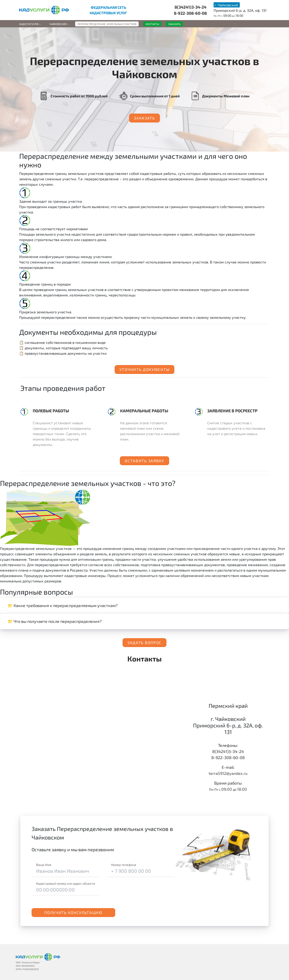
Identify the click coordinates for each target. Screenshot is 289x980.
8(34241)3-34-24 (190, 7)
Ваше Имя (44, 865)
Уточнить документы (145, 369)
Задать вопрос (144, 642)
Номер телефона (124, 865)
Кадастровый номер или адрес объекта (66, 883)
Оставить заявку (144, 461)
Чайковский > (59, 24)
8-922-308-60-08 (190, 13)
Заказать (144, 118)
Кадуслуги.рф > (30, 24)
